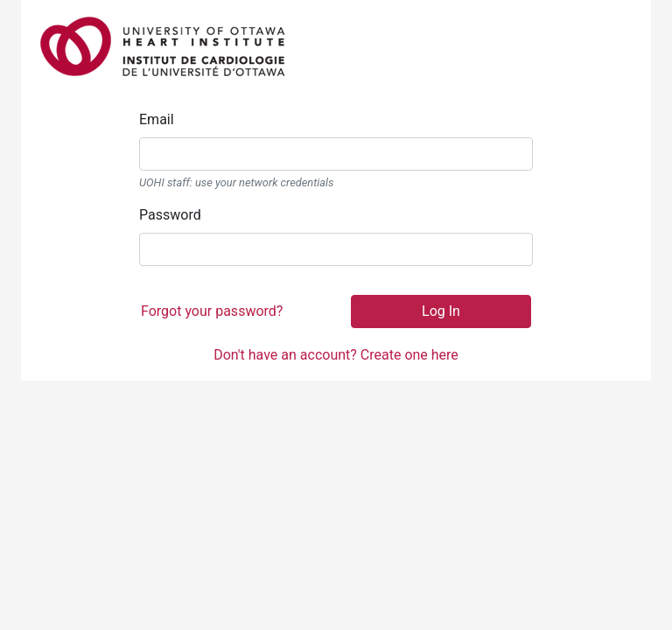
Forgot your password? (212, 311)
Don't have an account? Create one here (336, 355)
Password (170, 215)
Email (157, 119)
